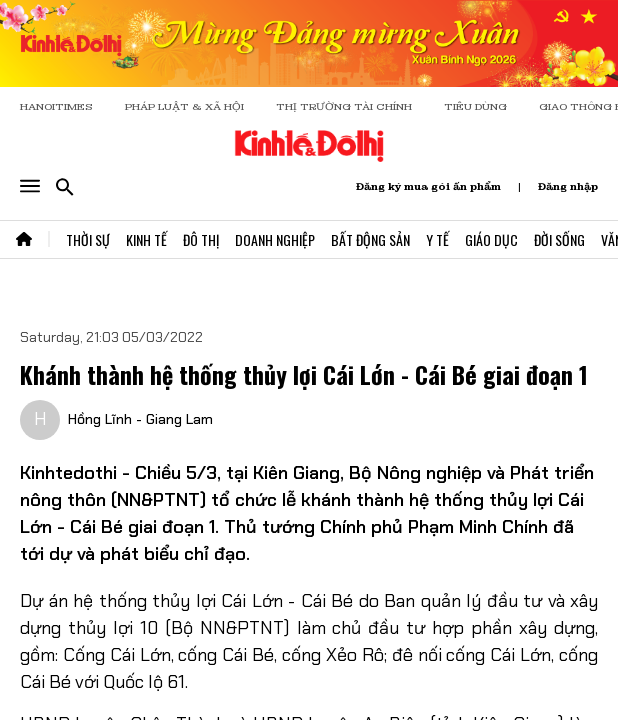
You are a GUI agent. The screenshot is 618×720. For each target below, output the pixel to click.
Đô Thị (201, 239)
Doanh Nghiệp (275, 239)
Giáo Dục (491, 239)
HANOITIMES (56, 106)
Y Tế (437, 239)
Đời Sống (559, 239)
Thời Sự (88, 239)
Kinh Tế (146, 239)
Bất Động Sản (370, 239)
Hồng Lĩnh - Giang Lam (140, 419)
